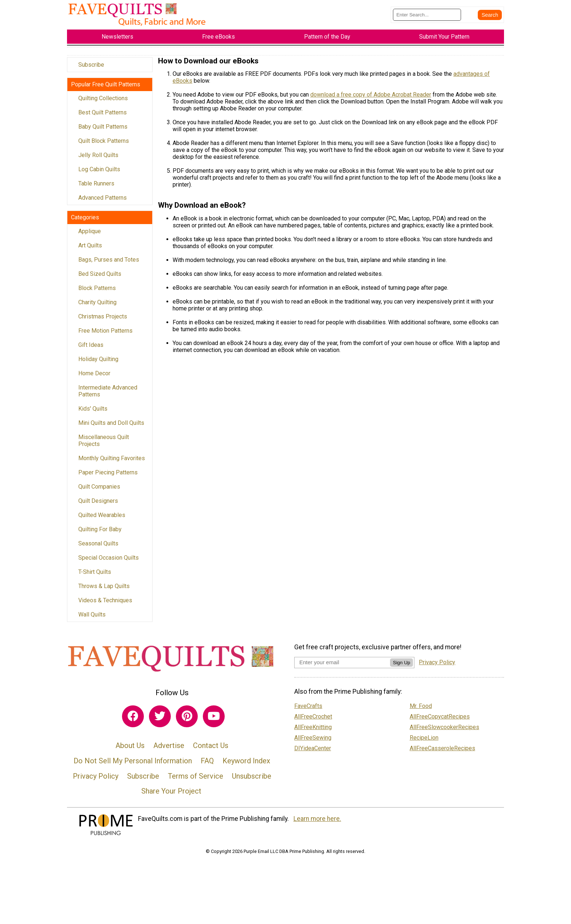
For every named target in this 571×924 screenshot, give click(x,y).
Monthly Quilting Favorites (112, 462)
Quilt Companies (99, 491)
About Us (130, 750)
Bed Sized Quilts (100, 278)
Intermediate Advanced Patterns (108, 395)
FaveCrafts (308, 710)
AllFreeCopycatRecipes (440, 721)
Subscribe (91, 69)
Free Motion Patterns (105, 335)
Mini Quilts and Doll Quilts (111, 427)
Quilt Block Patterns (104, 145)
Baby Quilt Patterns (103, 131)
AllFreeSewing (313, 742)
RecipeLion (424, 742)
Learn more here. (317, 823)
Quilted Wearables (102, 519)
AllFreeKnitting (313, 731)
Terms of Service (196, 780)
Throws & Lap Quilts (104, 590)
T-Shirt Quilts (95, 576)
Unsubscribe (252, 780)
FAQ (207, 765)
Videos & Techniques (105, 604)
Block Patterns (97, 292)
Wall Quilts (92, 618)
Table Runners (96, 187)
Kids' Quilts (93, 413)
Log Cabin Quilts (99, 173)
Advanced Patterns (103, 202)
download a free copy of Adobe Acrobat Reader (371, 99)
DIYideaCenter (313, 753)
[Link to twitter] (160, 720)
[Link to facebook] (133, 720)
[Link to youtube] (214, 720)
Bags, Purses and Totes (109, 264)
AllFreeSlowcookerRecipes (444, 731)
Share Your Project (171, 795)
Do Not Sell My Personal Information (133, 765)
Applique (90, 235)
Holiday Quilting (98, 363)
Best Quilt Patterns (103, 116)
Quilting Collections (103, 102)
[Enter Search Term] (427, 17)
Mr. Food (421, 710)
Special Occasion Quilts (109, 562)
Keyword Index (246, 765)
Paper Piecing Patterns (108, 476)
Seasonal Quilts (98, 547)
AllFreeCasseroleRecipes (442, 753)
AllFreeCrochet (313, 721)
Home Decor (94, 377)
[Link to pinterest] (187, 720)
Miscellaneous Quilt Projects (104, 445)
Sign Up (401, 667)
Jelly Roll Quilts (98, 159)
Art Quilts (90, 249)
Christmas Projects (103, 320)
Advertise (169, 750)
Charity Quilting (97, 306)
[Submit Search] (490, 17)
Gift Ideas (91, 349)
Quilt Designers (98, 505)
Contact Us (211, 750)
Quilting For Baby (100, 533)
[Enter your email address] (342, 667)
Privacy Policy (96, 780)
